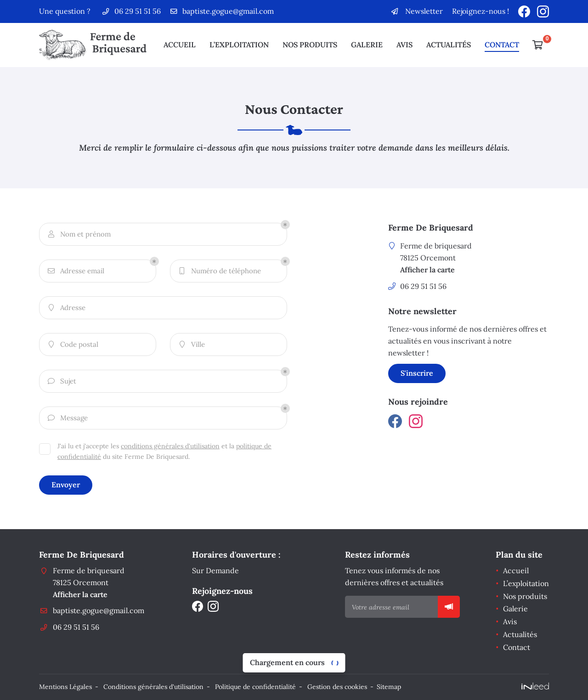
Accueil (180, 45)
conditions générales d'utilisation (170, 446)
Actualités (449, 45)
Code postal (72, 345)
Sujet (61, 381)
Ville (191, 345)
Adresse (66, 308)
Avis (404, 45)
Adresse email (75, 271)
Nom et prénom (79, 234)
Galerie (367, 45)
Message (67, 418)
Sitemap (389, 687)
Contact (502, 45)
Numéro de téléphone (219, 271)
